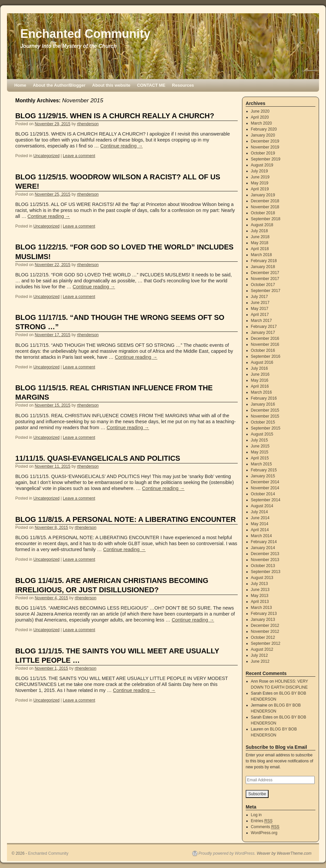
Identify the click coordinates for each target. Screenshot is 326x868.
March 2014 (261, 536)
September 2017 (266, 291)
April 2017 (260, 315)
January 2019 (263, 195)
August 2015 (262, 434)
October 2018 (263, 213)
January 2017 (263, 333)
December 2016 (265, 338)
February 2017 (264, 327)
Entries (262, 821)
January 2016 (263, 404)
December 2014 (265, 482)
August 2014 (262, 506)
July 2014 (259, 512)
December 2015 (265, 410)
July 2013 (259, 584)
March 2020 (261, 123)
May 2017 (260, 309)
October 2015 (263, 422)
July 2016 (259, 368)
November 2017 (265, 279)
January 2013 (263, 620)
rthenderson (88, 124)
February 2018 (264, 261)
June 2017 (260, 303)
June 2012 (260, 661)
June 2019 (260, 177)
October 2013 (263, 566)
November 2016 (265, 344)
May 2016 (260, 380)
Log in (256, 815)
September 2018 (266, 219)
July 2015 (259, 440)
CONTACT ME (151, 85)
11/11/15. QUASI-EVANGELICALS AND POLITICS (98, 458)
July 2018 (259, 231)
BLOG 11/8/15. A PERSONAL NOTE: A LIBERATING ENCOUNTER (125, 519)
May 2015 (260, 452)
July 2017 (259, 297)
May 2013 (260, 596)
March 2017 (261, 321)
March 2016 (261, 392)
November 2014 (265, 488)
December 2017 (265, 273)
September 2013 (266, 572)
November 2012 (265, 631)
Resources (183, 85)
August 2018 (262, 225)
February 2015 (264, 470)
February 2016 (264, 398)
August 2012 (262, 649)
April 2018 (260, 249)
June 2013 (260, 590)
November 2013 (265, 560)
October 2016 (263, 350)
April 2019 (260, 189)
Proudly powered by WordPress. (227, 853)
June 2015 (260, 446)
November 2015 (265, 416)
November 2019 (265, 147)
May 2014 (260, 524)
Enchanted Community (85, 34)
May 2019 (260, 183)
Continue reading (122, 146)
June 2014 (260, 518)
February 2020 (264, 129)
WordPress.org (264, 833)
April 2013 (260, 602)
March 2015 (261, 464)
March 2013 (261, 608)
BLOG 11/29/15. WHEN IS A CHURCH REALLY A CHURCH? (115, 116)
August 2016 (262, 362)
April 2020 (260, 117)
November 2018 (265, 207)
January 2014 (263, 548)
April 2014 (260, 530)
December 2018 (265, 201)
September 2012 (266, 643)
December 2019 (265, 141)
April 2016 (260, 386)
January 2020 (263, 135)
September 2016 (266, 356)
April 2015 (260, 458)
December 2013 (265, 554)
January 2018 (263, 267)
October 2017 (263, 285)
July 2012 (259, 655)
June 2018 (260, 237)
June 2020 (260, 111)
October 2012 (263, 637)
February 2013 (264, 614)
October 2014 (263, 494)
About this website (111, 85)
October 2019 (263, 153)
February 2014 (264, 542)
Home (20, 85)
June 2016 (260, 374)
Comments (265, 827)
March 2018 (261, 255)
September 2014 (266, 500)
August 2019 (262, 165)
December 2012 (265, 626)
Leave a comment (79, 156)
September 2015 (266, 428)
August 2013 (262, 578)
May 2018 (260, 243)
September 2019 (266, 159)
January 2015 (263, 476)
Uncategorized (46, 156)
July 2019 (259, 171)
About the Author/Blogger (59, 85)
